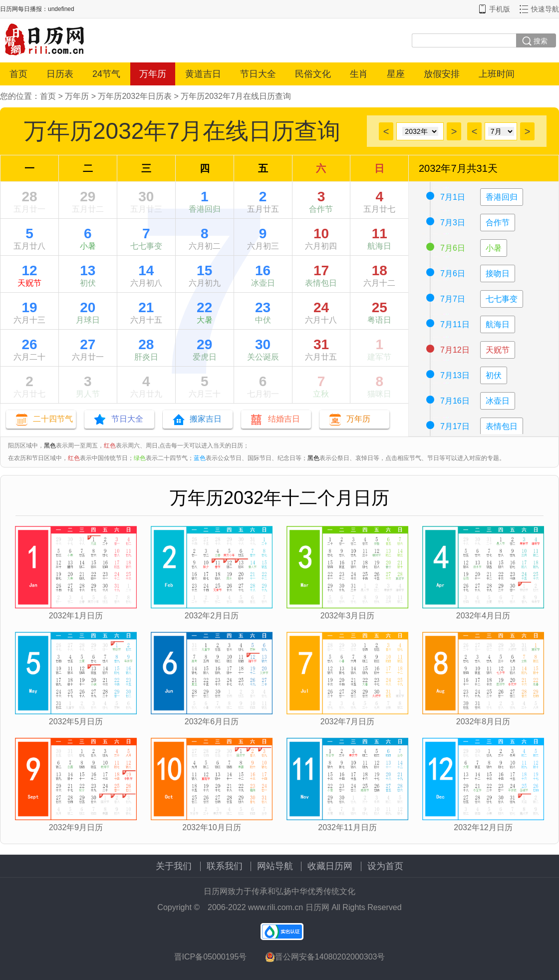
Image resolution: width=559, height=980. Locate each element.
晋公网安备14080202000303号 (325, 957)
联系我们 (225, 866)
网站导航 (275, 866)
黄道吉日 (203, 74)
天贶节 (29, 283)
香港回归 (205, 209)
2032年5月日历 (76, 722)
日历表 (60, 74)
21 (146, 307)
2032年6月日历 (212, 722)
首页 (18, 74)
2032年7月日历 (348, 722)
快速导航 (545, 9)
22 (204, 307)
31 (321, 344)
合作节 (321, 209)
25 (380, 307)
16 (263, 270)
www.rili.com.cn (276, 907)
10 (321, 234)
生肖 (359, 74)
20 (88, 307)
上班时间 (497, 74)
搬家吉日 (206, 419)
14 (146, 270)
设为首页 (385, 866)
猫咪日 (379, 394)
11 (380, 234)
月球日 (88, 320)
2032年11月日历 (347, 827)
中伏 (263, 320)
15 (204, 270)
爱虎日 (205, 357)
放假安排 (442, 74)
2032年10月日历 (211, 827)
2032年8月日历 (483, 722)
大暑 (205, 320)
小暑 (88, 246)
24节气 (106, 74)
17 (321, 270)
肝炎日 (146, 357)
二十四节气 (53, 419)
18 (380, 270)
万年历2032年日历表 (135, 96)
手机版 (500, 9)
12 (29, 270)
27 (88, 344)
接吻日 (498, 273)
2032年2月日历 (212, 616)
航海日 (379, 246)
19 (29, 307)
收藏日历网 (330, 866)
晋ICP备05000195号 (211, 957)
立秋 (321, 394)
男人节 (88, 394)
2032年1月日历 (76, 616)
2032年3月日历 (348, 616)
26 (29, 344)
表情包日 (321, 283)
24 (321, 307)
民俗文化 (313, 74)
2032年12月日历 (483, 827)
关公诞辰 (263, 357)
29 (88, 197)
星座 (396, 74)
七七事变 (146, 246)
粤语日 (379, 320)
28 (29, 197)
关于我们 (174, 866)
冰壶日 (263, 283)
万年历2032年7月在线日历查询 (236, 96)
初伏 (88, 283)
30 (146, 197)
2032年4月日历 (483, 616)
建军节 (379, 357)
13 (88, 270)
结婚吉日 (284, 419)
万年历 (153, 74)
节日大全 (258, 74)
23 (263, 307)
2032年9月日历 (76, 827)
